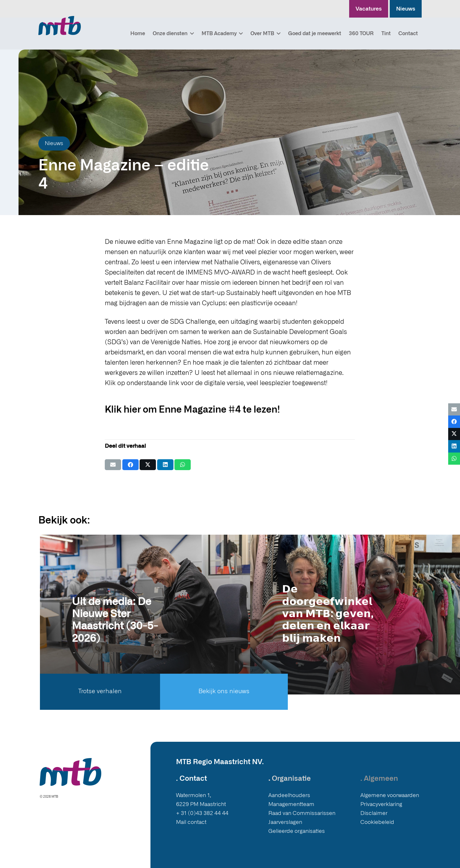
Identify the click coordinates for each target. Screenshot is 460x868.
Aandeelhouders (289, 795)
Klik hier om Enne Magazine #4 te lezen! (192, 410)
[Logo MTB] (60, 26)
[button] (191, 34)
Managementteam (291, 804)
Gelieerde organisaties (297, 831)
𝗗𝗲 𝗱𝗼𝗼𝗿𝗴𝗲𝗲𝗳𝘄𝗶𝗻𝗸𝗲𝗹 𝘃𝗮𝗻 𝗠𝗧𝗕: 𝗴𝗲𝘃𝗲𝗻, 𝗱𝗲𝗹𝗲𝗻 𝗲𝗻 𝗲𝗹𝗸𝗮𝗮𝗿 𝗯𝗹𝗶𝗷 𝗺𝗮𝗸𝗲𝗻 (327, 614)
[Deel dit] (130, 465)
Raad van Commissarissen (302, 813)
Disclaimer (374, 813)
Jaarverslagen (285, 822)
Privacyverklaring (381, 804)
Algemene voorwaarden (390, 795)
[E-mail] (113, 465)
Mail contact (191, 822)
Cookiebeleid (377, 822)
